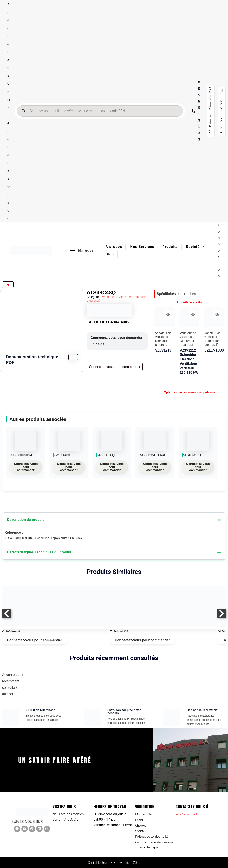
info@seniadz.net (188, 810)
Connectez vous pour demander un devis (116, 341)
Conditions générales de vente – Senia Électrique (152, 844)
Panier (140, 817)
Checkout (142, 823)
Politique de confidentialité (154, 835)
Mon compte (144, 811)
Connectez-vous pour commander (26, 466)
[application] (202, 247)
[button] (210, 111)
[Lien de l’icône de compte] (219, 250)
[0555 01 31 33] (197, 111)
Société (140, 829)
